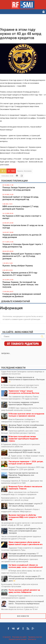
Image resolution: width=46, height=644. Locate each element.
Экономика (28, 171)
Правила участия (35, 637)
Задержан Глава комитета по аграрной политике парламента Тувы (22, 549)
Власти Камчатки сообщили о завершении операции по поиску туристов (20, 420)
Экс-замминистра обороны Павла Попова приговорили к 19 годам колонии (20, 398)
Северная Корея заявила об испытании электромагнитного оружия (22, 597)
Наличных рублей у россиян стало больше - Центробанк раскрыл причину (20, 432)
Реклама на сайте (19, 637)
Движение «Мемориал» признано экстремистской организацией (20, 560)
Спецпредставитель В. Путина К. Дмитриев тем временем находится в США (22, 482)
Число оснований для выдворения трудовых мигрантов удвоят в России (21, 537)
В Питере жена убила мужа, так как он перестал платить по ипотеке (21, 572)
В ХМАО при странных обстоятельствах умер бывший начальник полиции (22, 409)
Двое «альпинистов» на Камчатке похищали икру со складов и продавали (20, 493)
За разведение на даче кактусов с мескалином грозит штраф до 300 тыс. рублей (22, 524)
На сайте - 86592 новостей (18, 332)
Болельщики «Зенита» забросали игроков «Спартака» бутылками (20, 585)
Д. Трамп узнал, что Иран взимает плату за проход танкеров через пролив (23, 457)
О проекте (7, 637)
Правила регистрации (18, 639)
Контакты (32, 639)
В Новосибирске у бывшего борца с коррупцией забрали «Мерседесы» (20, 510)
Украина (20, 171)
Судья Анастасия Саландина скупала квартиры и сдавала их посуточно (23, 373)
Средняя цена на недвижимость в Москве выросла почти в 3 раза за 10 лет (20, 608)
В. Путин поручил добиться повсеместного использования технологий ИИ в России (20, 386)
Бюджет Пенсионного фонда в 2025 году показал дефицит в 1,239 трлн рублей (23, 468)
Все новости (23, 616)
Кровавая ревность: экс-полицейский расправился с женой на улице (18, 499)
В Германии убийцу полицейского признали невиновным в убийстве (20, 445)
